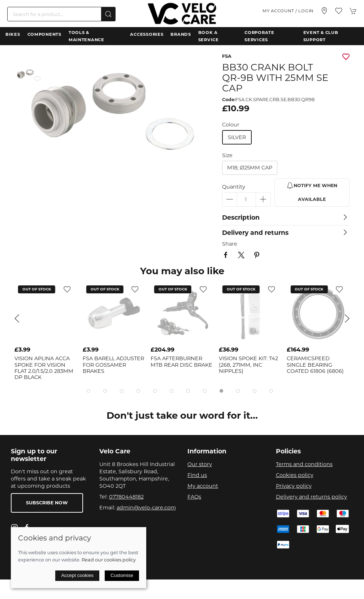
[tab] (88, 391)
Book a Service (209, 36)
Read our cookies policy (109, 560)
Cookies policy (295, 475)
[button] (339, 11)
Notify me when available (312, 192)
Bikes (13, 34)
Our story (200, 464)
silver (237, 137)
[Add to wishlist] (67, 289)
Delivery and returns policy (311, 497)
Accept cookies (77, 575)
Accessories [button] (147, 34)
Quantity (234, 187)
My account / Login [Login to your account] (288, 11)
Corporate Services (259, 36)
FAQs (194, 497)
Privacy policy (294, 486)
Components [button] (44, 34)
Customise (122, 575)
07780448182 (126, 497)
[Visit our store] (324, 11)
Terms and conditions (304, 464)
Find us (197, 475)
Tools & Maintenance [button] (86, 36)
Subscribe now (47, 503)
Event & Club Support (321, 36)
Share (230, 244)
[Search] (61, 14)
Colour (231, 125)
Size (227, 155)
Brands (181, 34)
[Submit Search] (108, 14)
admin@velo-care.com (146, 508)
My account (203, 486)
